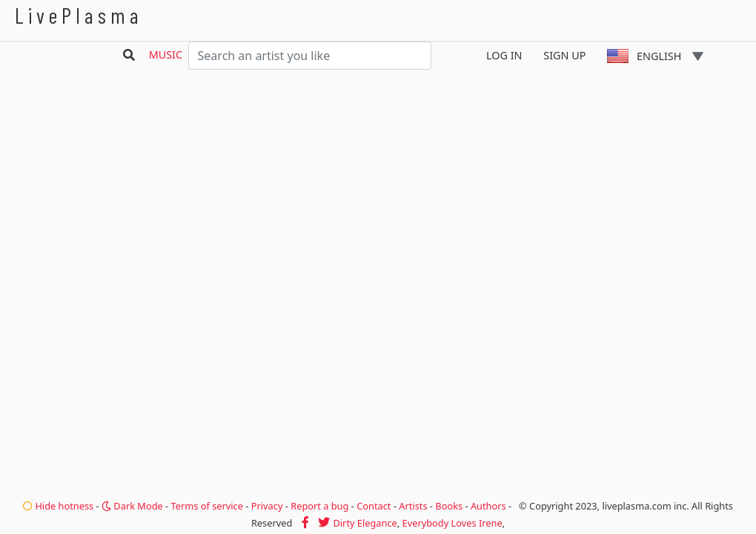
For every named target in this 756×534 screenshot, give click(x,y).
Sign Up (564, 55)
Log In (504, 55)
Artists (413, 506)
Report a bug (319, 506)
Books (449, 506)
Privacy (267, 506)
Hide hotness (58, 506)
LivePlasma (79, 15)
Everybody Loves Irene (452, 523)
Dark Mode (132, 506)
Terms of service (207, 506)
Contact (374, 506)
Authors (488, 506)
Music (166, 55)
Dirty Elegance (365, 523)
